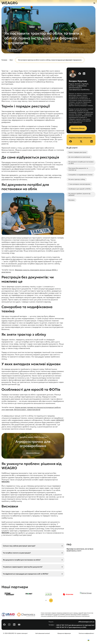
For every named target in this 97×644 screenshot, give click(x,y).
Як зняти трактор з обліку (77, 179)
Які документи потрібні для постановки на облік (81, 163)
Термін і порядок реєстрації (77, 152)
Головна (4, 60)
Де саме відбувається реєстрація (79, 157)
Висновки (71, 200)
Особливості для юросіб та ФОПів (80, 189)
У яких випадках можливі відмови (79, 184)
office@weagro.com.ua (86, 622)
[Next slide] (51, 600)
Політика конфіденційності (86, 633)
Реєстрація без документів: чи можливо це (78, 169)
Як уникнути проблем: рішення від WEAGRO (79, 194)
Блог (11, 60)
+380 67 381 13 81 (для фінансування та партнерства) (75, 625)
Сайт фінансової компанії (42, 633)
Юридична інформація (64, 633)
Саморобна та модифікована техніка (80, 175)
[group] (9, 594)
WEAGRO (60, 420)
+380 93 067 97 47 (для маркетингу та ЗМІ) (71, 627)
